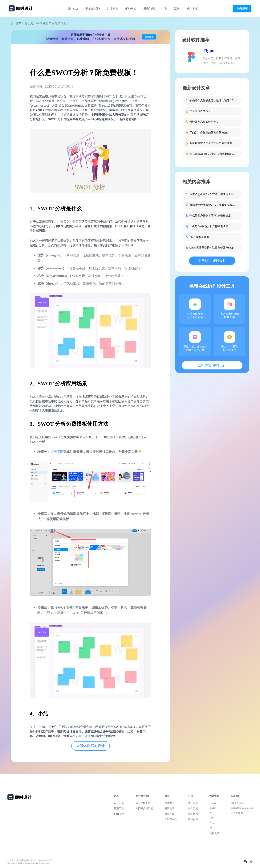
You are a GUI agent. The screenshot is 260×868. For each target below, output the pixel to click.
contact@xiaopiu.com (242, 808)
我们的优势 (93, 8)
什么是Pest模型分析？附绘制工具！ (210, 226)
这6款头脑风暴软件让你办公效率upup (211, 248)
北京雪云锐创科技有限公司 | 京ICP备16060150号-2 (30, 860)
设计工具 (119, 803)
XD (211, 818)
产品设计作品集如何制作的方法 (208, 132)
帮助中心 (131, 8)
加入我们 (193, 808)
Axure (213, 823)
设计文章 (16, 23)
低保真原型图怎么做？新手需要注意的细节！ (213, 143)
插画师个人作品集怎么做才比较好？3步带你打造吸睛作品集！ (213, 100)
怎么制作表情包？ (200, 111)
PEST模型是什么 (199, 237)
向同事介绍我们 (144, 808)
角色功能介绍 (143, 803)
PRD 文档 (119, 814)
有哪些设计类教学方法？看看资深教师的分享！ (213, 205)
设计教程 (112, 8)
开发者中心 (171, 819)
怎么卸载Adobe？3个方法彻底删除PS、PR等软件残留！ (213, 154)
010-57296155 (238, 803)
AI (211, 828)
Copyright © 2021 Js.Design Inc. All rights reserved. (28, 863)
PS (211, 813)
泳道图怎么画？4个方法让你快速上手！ (213, 194)
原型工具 (119, 808)
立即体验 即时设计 (90, 746)
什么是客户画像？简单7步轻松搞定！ (211, 216)
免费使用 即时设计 (212, 261)
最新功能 (149, 8)
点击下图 (57, 452)
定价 (177, 8)
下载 (165, 8)
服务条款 (169, 814)
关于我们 (193, 8)
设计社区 (73, 8)
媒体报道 (193, 819)
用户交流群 (237, 813)
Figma (209, 51)
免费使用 (242, 8)
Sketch (213, 808)
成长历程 (193, 814)
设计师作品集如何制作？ (204, 122)
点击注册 (85, 736)
